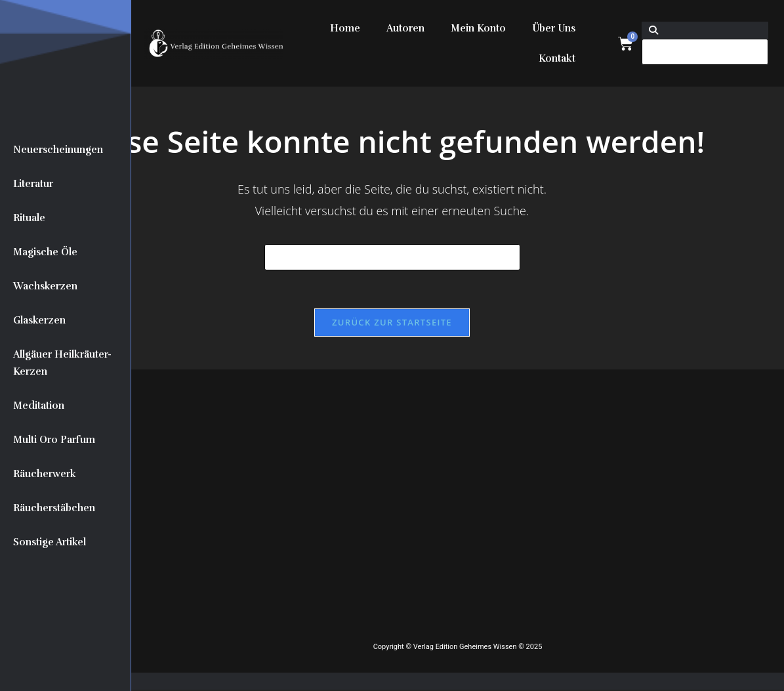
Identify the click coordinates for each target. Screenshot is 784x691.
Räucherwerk (45, 474)
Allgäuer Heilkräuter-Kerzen (62, 363)
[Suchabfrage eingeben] (392, 257)
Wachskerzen (45, 286)
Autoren (405, 28)
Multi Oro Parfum (54, 440)
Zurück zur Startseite (392, 324)
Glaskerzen (39, 320)
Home (345, 28)
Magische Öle (45, 252)
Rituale (29, 218)
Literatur (33, 184)
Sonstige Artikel (50, 542)
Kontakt (557, 58)
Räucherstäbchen (54, 508)
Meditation (39, 406)
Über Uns (554, 28)
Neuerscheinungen (58, 150)
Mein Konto (478, 28)
